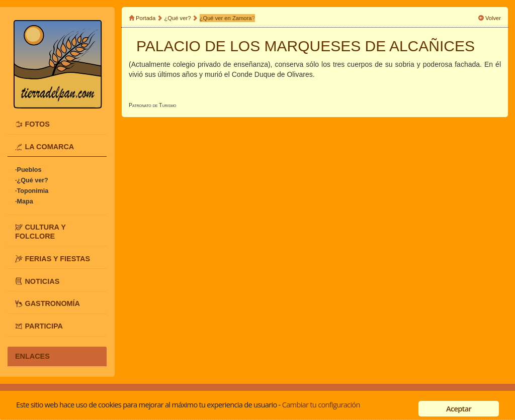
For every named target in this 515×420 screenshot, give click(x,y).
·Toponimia (32, 191)
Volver (493, 18)
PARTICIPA (44, 326)
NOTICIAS (42, 281)
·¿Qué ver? (32, 180)
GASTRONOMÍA (52, 303)
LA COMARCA (49, 147)
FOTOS (37, 124)
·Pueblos (28, 170)
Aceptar (459, 408)
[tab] (57, 124)
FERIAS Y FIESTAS (57, 258)
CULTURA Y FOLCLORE (40, 232)
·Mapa (24, 201)
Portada (146, 18)
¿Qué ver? (178, 18)
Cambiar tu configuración (321, 404)
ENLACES (32, 356)
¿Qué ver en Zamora (226, 18)
